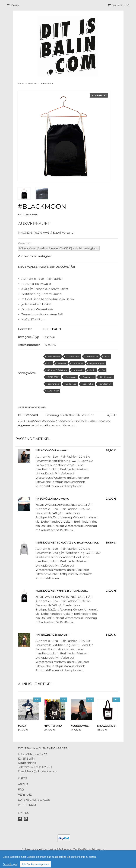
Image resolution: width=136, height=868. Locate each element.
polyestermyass (97, 363)
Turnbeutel (78, 363)
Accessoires (88, 377)
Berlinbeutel (106, 377)
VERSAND (25, 795)
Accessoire (71, 377)
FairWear (62, 363)
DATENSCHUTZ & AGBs (34, 800)
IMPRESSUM (27, 805)
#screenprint (92, 356)
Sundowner (53, 391)
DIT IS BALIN (52, 329)
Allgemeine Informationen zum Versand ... (47, 425)
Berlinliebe (71, 384)
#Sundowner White (51, 591)
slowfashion (105, 384)
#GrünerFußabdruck (57, 370)
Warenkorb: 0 (118, 5)
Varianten (25, 243)
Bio (103, 370)
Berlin (92, 370)
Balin (107, 356)
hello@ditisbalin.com (42, 771)
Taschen (49, 337)
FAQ (21, 790)
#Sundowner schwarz (53, 543)
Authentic (78, 370)
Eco (49, 363)
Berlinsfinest (53, 384)
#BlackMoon (54, 356)
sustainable (88, 384)
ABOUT (23, 784)
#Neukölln (44, 499)
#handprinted (73, 356)
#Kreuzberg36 (47, 635)
